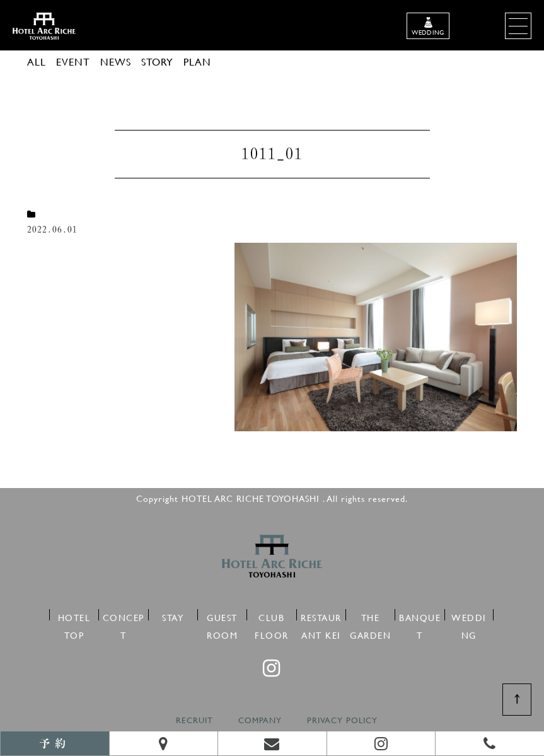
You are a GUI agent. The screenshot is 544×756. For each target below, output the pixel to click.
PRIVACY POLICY (342, 720)
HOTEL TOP (74, 616)
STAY (173, 616)
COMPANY (260, 720)
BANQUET (420, 616)
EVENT (73, 61)
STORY (157, 61)
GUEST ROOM (222, 616)
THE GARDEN (370, 616)
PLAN (197, 61)
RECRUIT (194, 720)
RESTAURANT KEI (321, 616)
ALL (37, 61)
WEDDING (469, 616)
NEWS (116, 61)
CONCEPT (124, 616)
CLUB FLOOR (272, 616)
